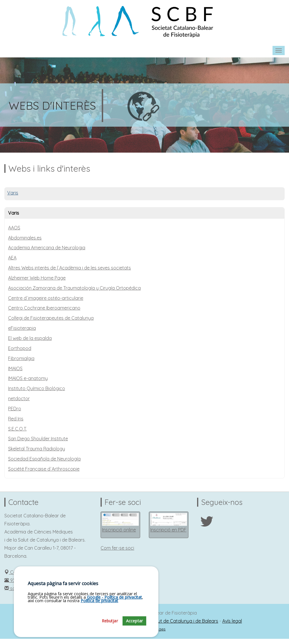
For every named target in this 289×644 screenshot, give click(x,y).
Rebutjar (110, 621)
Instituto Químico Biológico (37, 388)
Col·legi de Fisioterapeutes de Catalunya (51, 318)
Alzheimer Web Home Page (37, 278)
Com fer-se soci (117, 548)
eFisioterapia (22, 328)
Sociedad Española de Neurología (44, 459)
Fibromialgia (21, 358)
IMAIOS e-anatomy (28, 378)
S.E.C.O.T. (17, 429)
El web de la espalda (30, 338)
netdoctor (19, 398)
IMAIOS (15, 368)
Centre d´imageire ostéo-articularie (46, 298)
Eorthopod (20, 348)
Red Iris (16, 419)
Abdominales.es (25, 238)
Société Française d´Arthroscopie (44, 469)
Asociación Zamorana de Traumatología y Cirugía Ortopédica (74, 288)
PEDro (15, 409)
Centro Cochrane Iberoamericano (44, 308)
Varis (13, 193)
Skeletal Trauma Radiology (37, 449)
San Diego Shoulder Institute (38, 439)
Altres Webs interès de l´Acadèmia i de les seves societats (70, 268)
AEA (12, 258)
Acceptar (134, 621)
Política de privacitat (99, 601)
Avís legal (232, 621)
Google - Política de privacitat (114, 597)
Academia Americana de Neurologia (47, 248)
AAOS (14, 228)
